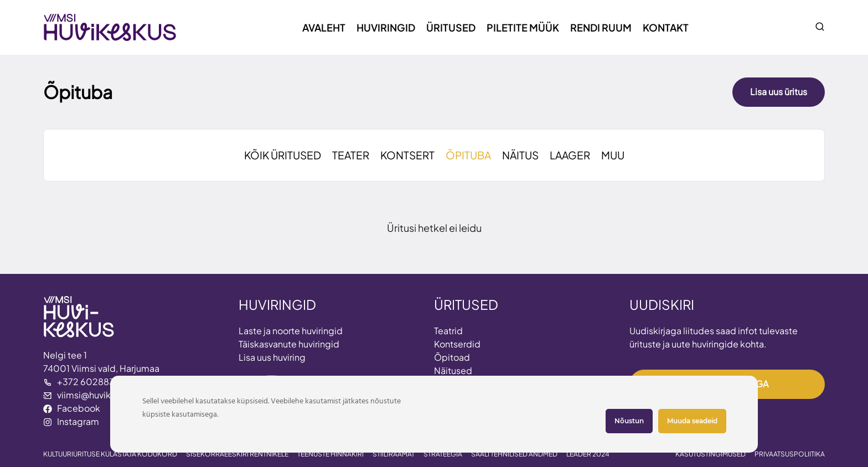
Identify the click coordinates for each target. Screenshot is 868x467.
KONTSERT (407, 155)
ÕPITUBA (468, 155)
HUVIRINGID (277, 304)
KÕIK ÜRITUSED (283, 155)
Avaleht (324, 27)
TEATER (351, 155)
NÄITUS (520, 155)
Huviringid (386, 27)
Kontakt (666, 27)
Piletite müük (523, 27)
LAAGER (570, 155)
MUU (613, 155)
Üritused (451, 27)
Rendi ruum (601, 27)
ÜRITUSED (466, 304)
